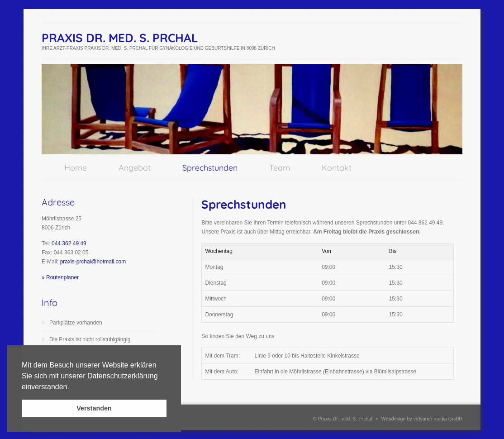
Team (280, 168)
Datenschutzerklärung (123, 376)
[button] (72, 387)
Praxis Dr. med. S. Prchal (120, 38)
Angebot (135, 168)
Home (76, 168)
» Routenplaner (60, 277)
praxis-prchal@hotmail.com (93, 262)
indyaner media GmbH (438, 419)
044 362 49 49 (69, 243)
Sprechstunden (210, 168)
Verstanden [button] (94, 408)
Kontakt (337, 168)
